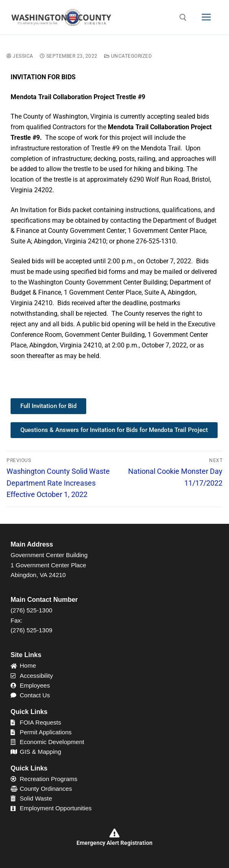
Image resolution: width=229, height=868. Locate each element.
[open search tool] (183, 17)
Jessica (20, 56)
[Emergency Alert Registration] (115, 833)
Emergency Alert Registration (114, 843)
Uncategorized (128, 56)
